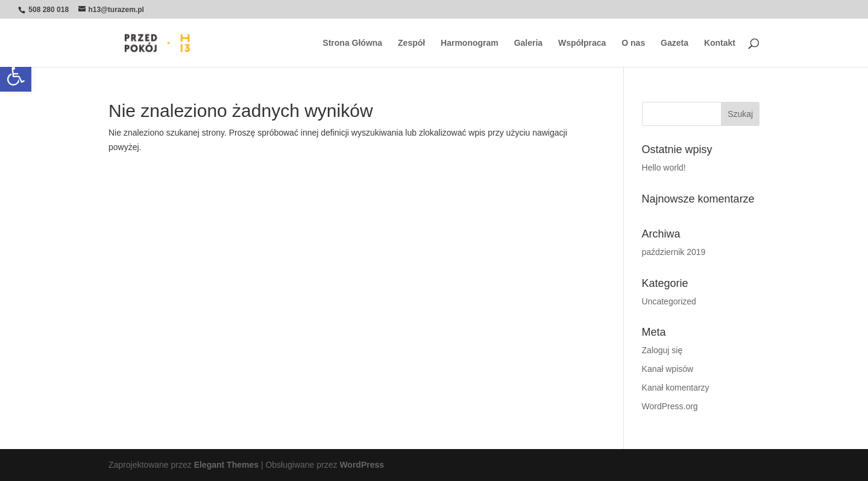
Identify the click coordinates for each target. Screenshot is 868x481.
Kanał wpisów (668, 369)
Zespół (411, 43)
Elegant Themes (226, 465)
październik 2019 (674, 252)
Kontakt (720, 43)
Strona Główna (352, 43)
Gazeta (675, 43)
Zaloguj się (662, 350)
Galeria (528, 43)
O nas (633, 43)
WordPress (362, 465)
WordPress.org (670, 406)
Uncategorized (669, 301)
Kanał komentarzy (676, 388)
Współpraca (582, 43)
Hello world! (664, 168)
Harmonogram (470, 43)
